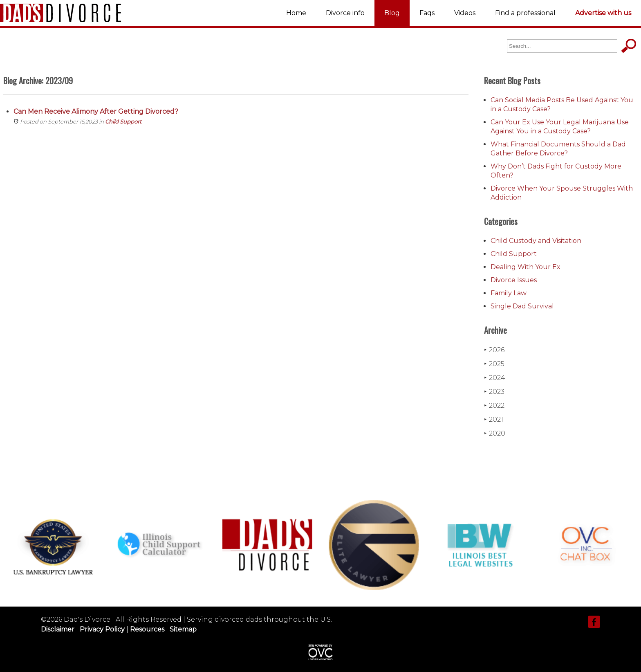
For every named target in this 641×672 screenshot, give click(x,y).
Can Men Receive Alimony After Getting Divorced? (96, 111)
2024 (495, 378)
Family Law (509, 293)
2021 (494, 419)
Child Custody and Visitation (536, 241)
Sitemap (183, 629)
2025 (494, 364)
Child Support (123, 121)
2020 (495, 433)
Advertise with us (603, 13)
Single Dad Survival (522, 306)
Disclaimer (58, 629)
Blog (392, 13)
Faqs (427, 13)
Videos (465, 13)
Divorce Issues (514, 280)
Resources (147, 629)
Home (296, 13)
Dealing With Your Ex (526, 267)
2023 (494, 392)
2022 (494, 406)
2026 (494, 350)
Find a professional (525, 13)
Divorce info (345, 13)
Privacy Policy (102, 629)
